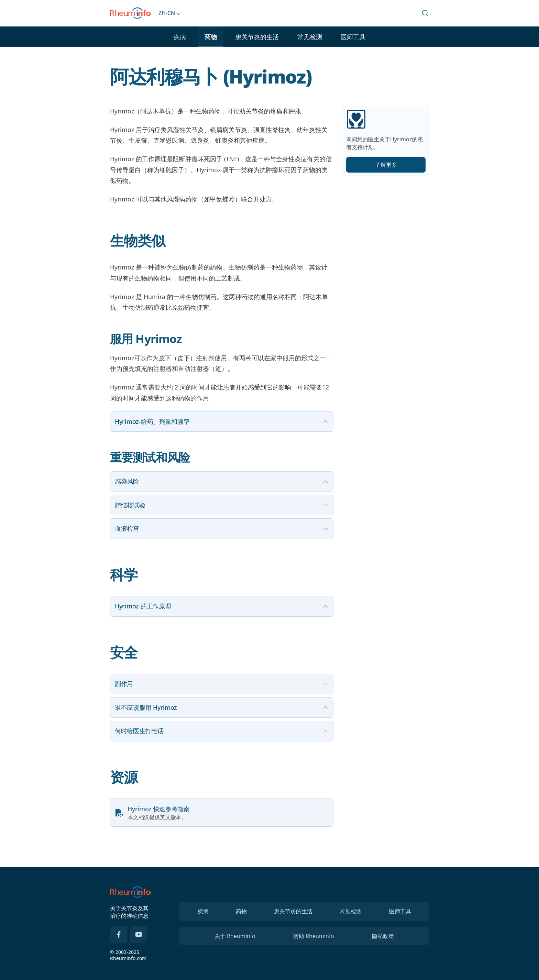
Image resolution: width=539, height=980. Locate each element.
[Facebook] (119, 935)
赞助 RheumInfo (314, 936)
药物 (211, 37)
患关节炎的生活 (257, 37)
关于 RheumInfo (235, 936)
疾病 (180, 37)
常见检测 (310, 37)
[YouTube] (139, 935)
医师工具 (353, 37)
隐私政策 (383, 936)
